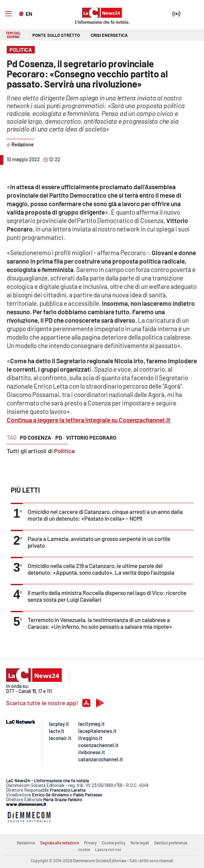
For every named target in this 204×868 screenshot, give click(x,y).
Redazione (26, 843)
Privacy (90, 843)
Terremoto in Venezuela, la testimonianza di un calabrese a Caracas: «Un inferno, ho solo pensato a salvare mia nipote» (100, 623)
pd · (60, 437)
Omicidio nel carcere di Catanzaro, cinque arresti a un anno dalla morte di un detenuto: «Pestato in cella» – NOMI (105, 515)
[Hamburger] (8, 14)
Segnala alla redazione (60, 843)
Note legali (140, 843)
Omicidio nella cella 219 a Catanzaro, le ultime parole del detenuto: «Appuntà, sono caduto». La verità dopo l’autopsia (101, 569)
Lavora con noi (108, 849)
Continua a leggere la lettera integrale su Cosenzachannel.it (89, 420)
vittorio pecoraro (91, 437)
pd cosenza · (37, 437)
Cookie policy (114, 843)
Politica (64, 451)
